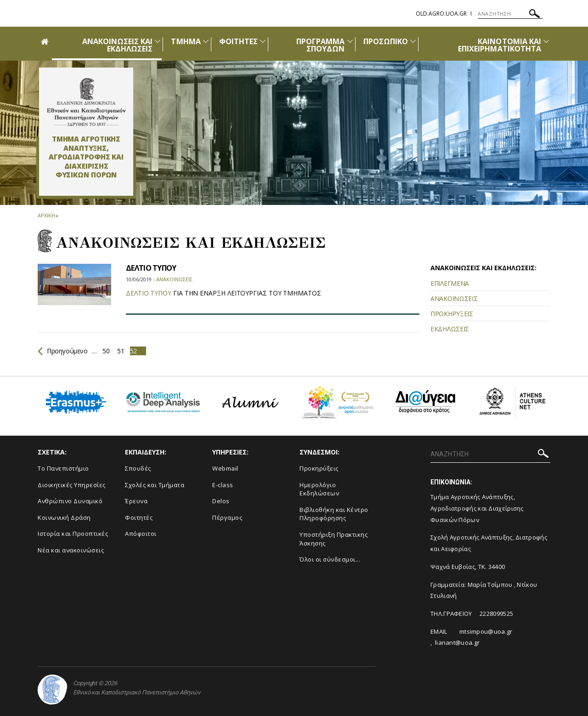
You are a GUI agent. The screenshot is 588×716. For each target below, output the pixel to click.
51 (121, 351)
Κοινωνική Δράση (64, 517)
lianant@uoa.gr (457, 642)
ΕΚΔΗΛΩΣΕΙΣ (450, 329)
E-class (223, 485)
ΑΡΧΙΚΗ (46, 215)
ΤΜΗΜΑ (186, 41)
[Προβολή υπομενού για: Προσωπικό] (413, 41)
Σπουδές (138, 468)
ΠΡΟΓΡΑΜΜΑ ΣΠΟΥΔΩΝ (320, 45)
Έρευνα (136, 501)
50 (106, 351)
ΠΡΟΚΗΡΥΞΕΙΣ (452, 314)
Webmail (225, 468)
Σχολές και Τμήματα (155, 485)
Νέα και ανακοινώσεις (71, 550)
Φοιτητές (139, 517)
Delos (221, 501)
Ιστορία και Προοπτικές (73, 534)
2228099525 (496, 614)
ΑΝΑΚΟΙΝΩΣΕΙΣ (454, 298)
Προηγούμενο (63, 351)
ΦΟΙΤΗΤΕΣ (238, 41)
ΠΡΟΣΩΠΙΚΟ (386, 41)
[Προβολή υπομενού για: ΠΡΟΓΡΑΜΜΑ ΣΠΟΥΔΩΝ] (350, 41)
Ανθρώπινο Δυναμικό (70, 501)
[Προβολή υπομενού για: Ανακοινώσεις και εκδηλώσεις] (158, 41)
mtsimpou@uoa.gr (486, 631)
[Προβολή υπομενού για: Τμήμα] (206, 41)
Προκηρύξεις (319, 468)
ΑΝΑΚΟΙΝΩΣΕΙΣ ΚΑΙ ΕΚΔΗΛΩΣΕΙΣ (118, 45)
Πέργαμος (227, 517)
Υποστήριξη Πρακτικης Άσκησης (334, 539)
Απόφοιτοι (141, 534)
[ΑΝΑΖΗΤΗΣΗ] (510, 14)
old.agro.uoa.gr (441, 14)
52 (133, 351)
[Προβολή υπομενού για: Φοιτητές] (263, 41)
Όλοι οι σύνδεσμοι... (330, 559)
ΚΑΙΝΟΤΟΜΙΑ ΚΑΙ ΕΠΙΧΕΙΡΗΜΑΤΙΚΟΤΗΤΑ (500, 45)
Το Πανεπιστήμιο (63, 468)
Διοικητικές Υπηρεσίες (72, 485)
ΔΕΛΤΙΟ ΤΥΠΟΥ (151, 268)
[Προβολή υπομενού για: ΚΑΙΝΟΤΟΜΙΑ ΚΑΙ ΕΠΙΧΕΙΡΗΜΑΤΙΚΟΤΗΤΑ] (546, 41)
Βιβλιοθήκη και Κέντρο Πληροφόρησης (334, 514)
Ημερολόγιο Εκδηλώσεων (319, 489)
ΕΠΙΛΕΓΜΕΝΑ (450, 283)
